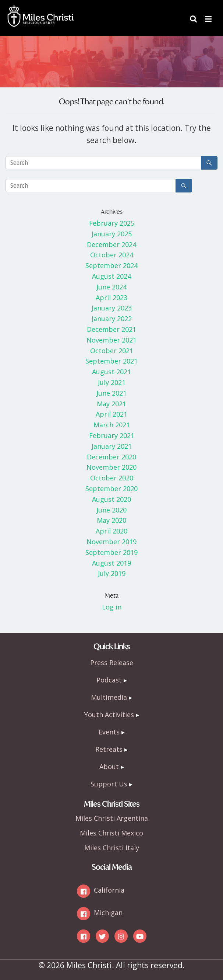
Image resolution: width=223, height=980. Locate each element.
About (109, 767)
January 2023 (112, 308)
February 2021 (112, 435)
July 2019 (112, 573)
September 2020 (111, 489)
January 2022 (112, 319)
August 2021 (111, 372)
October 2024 (112, 255)
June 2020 (111, 510)
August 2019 (111, 563)
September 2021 (111, 361)
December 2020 (111, 457)
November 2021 (111, 340)
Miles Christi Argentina (112, 818)
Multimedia (109, 697)
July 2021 (112, 382)
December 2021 (111, 329)
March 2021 (112, 425)
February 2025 (112, 223)
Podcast (109, 680)
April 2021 (111, 414)
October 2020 (112, 478)
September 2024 (111, 265)
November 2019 (111, 542)
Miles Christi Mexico (111, 833)
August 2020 (111, 499)
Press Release (112, 663)
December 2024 (111, 244)
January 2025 (112, 234)
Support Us (109, 784)
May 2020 (111, 520)
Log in (112, 607)
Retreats (109, 749)
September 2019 (111, 552)
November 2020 (111, 467)
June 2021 (111, 393)
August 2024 (111, 276)
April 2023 (111, 298)
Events (109, 732)
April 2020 (111, 531)
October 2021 (112, 351)
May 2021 (111, 404)
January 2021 (112, 446)
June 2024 (111, 287)
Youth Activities (109, 715)
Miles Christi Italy (112, 848)
